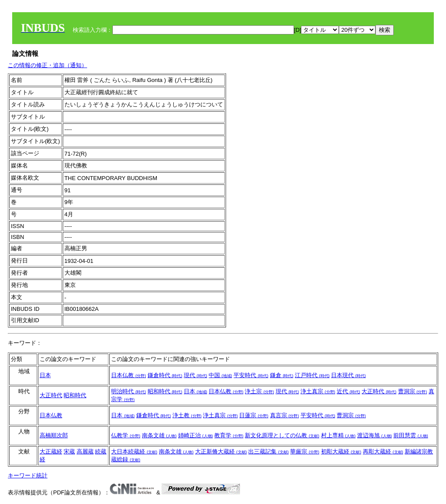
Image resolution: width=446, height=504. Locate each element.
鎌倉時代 (165, 375)
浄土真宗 (318, 391)
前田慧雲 (411, 435)
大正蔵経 (51, 451)
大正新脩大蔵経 (221, 451)
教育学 (229, 435)
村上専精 (338, 435)
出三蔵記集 (269, 451)
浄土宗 (259, 391)
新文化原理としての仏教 (282, 435)
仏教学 (126, 435)
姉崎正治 (196, 435)
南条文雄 (159, 435)
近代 (348, 391)
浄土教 (187, 415)
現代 (196, 375)
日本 (45, 375)
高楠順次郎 (54, 435)
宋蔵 (69, 451)
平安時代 (251, 375)
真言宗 (285, 415)
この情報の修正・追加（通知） (47, 65)
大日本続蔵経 (134, 451)
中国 (220, 375)
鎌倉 (282, 375)
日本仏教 (128, 375)
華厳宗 (305, 451)
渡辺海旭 (375, 435)
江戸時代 (312, 375)
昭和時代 (75, 395)
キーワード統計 (28, 475)
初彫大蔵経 (341, 451)
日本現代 (348, 375)
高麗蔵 (85, 451)
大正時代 (51, 395)
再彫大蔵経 (383, 451)
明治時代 (128, 391)
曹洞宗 (413, 391)
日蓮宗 (254, 415)
